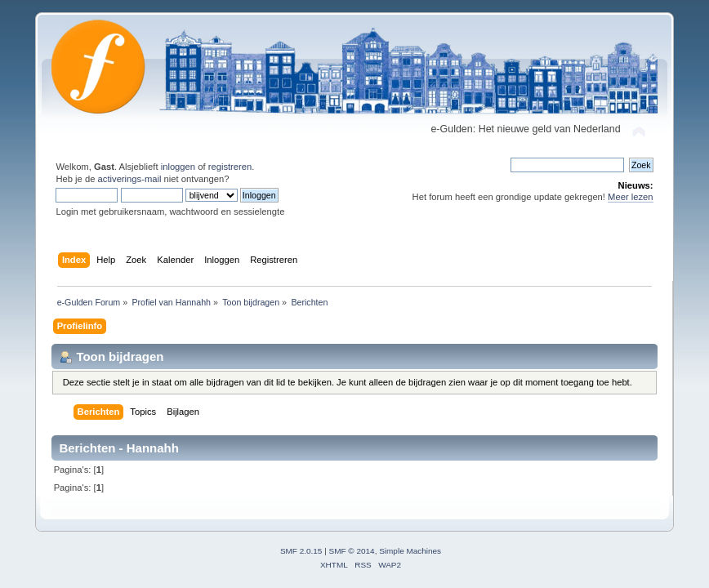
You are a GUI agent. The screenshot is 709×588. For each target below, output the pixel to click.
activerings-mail (130, 179)
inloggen (178, 167)
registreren (230, 167)
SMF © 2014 (352, 551)
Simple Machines (410, 551)
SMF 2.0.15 (301, 551)
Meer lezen (631, 197)
